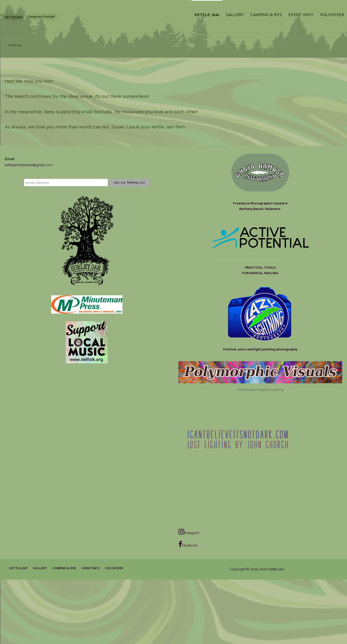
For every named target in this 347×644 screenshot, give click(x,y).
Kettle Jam (207, 15)
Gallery (235, 15)
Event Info (301, 15)
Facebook (188, 544)
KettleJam (14, 17)
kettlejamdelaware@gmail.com (29, 165)
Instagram (189, 532)
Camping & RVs (266, 15)
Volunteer (332, 15)
